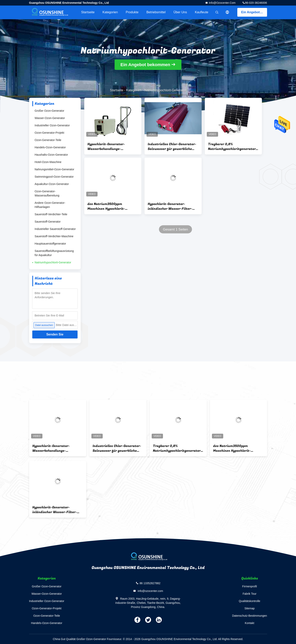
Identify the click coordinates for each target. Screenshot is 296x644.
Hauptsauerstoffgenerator (50, 244)
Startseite (88, 12)
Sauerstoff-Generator (48, 222)
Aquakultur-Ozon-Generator (52, 184)
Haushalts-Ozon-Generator (51, 155)
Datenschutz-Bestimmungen (250, 616)
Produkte (132, 12)
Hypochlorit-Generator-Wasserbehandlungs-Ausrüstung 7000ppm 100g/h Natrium (111, 147)
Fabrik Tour (250, 594)
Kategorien (110, 12)
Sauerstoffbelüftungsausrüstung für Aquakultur (54, 253)
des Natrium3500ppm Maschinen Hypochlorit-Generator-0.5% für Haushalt (111, 206)
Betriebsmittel (156, 12)
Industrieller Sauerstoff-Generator (55, 229)
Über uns (180, 12)
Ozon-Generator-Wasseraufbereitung (47, 193)
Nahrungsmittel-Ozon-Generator (55, 169)
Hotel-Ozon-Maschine (48, 162)
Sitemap (250, 608)
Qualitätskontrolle (249, 601)
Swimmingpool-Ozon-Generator (54, 177)
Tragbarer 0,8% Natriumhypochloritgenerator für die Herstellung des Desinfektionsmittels (232, 147)
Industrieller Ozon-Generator (52, 125)
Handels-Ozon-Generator (50, 147)
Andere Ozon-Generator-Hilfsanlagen (50, 205)
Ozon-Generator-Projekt (49, 133)
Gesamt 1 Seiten (175, 229)
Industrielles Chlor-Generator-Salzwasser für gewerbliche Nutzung (172, 147)
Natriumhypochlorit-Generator (53, 262)
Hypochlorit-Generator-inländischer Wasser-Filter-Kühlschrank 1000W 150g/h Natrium (170, 206)
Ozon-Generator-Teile (48, 140)
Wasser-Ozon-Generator (50, 118)
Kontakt (250, 623)
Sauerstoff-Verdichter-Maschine (54, 236)
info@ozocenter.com (222, 3)
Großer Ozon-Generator (49, 111)
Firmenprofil (250, 586)
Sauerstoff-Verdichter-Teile (51, 214)
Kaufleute (202, 12)
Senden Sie (55, 334)
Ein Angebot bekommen (254, 12)
